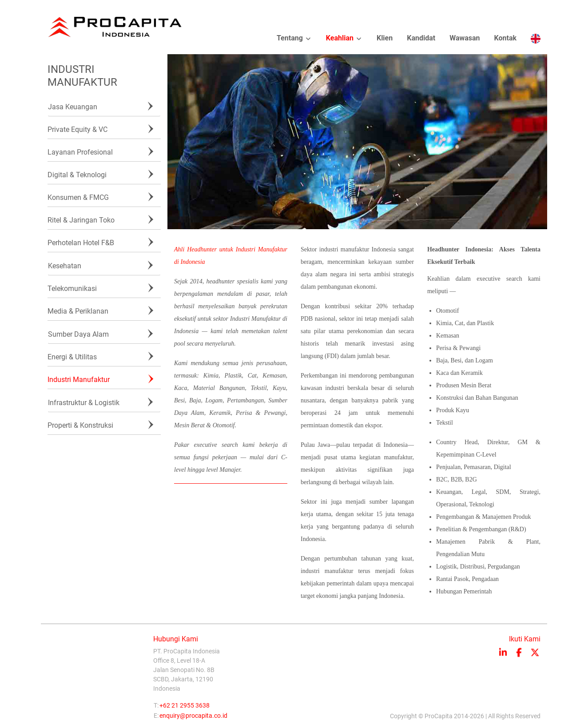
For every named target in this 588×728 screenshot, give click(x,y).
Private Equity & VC (77, 129)
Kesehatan (65, 266)
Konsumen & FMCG (78, 197)
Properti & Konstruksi (80, 425)
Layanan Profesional (80, 152)
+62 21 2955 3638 (185, 708)
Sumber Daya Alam (78, 334)
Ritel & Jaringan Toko (81, 220)
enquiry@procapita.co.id (193, 718)
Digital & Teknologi (77, 175)
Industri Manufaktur (79, 380)
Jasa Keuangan (73, 107)
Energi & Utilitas (72, 357)
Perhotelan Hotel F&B (81, 243)
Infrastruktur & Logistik (84, 403)
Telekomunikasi (72, 288)
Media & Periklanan (78, 311)
